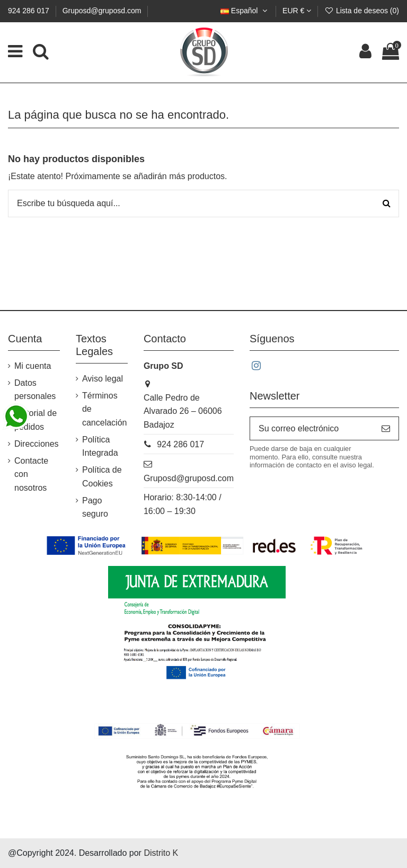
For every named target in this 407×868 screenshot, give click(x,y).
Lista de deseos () (362, 11)
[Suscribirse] (386, 428)
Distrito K (161, 853)
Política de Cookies (102, 477)
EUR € (297, 11)
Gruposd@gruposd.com (102, 11)
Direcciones (37, 444)
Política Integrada (100, 446)
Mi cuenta (33, 366)
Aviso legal (103, 379)
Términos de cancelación (105, 409)
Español (245, 11)
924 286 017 (30, 11)
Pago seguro (95, 507)
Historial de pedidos (36, 420)
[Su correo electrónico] (312, 428)
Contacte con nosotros (31, 474)
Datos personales (35, 390)
